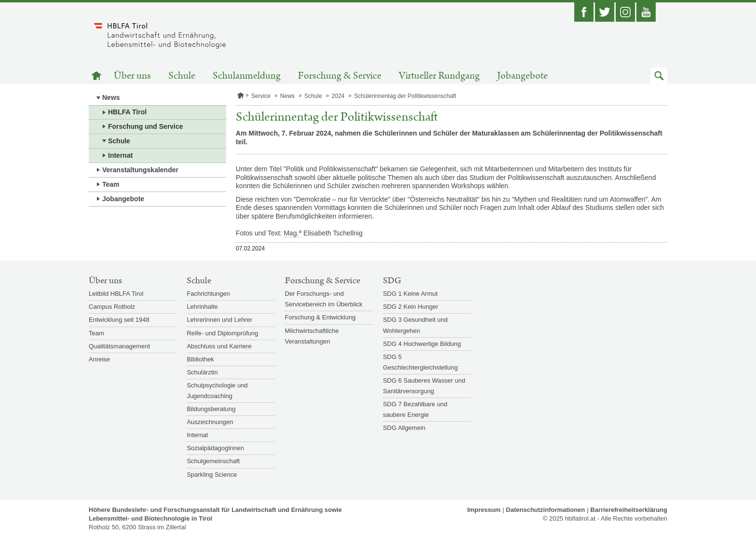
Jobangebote (522, 76)
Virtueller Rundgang (439, 76)
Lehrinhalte (202, 307)
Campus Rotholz (112, 307)
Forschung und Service (146, 126)
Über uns (132, 76)
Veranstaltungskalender (140, 170)
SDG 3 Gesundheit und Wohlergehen (415, 325)
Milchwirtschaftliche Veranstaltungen (312, 336)
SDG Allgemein (404, 428)
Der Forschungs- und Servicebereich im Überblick (324, 299)
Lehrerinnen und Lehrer (219, 320)
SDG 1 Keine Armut (410, 294)
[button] (659, 76)
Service (261, 96)
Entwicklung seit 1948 (119, 320)
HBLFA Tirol (127, 112)
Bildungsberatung (211, 409)
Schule (182, 76)
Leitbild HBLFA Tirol (116, 294)
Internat (120, 155)
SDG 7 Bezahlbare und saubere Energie (415, 409)
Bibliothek (200, 359)
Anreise (99, 359)
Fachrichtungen (208, 294)
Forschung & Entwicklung (320, 317)
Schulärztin (202, 372)
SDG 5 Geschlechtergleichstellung (420, 362)
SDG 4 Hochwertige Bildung (422, 344)
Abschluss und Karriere (219, 346)
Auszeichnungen (210, 422)
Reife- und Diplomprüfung (222, 333)
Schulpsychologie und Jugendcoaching (217, 391)
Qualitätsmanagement (119, 346)
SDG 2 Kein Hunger (411, 307)
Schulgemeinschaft (213, 461)
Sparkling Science (212, 475)
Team (111, 184)
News (111, 97)
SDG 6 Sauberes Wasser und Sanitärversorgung (424, 386)
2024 (338, 96)
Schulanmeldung (247, 76)
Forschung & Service (340, 76)
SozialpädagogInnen (215, 448)
